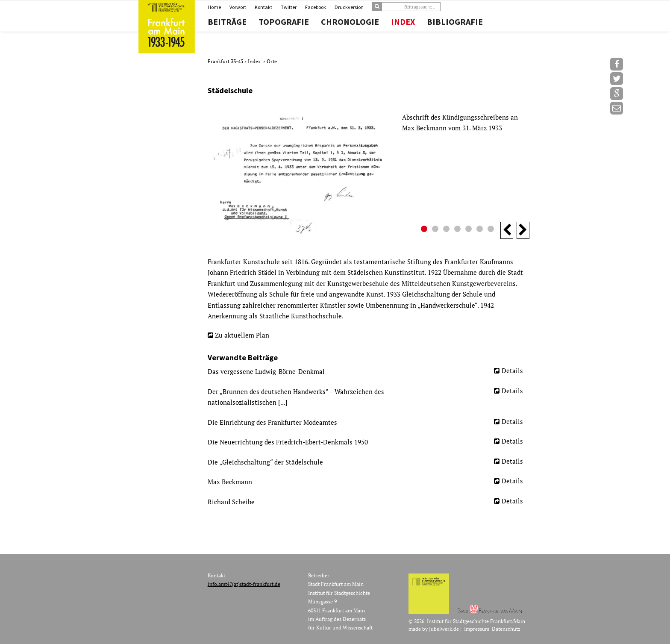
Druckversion (349, 7)
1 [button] (425, 230)
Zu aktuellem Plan (242, 335)
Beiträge (227, 22)
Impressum (477, 629)
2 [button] (436, 230)
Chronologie (350, 22)
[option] (369, 176)
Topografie (284, 22)
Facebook (316, 7)
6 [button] (481, 230)
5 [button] (470, 230)
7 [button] (492, 230)
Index (403, 22)
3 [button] (447, 230)
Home (214, 7)
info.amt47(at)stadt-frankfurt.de (244, 584)
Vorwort (238, 7)
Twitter (289, 7)
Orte (272, 61)
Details (512, 371)
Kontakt (263, 7)
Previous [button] (507, 230)
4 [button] (458, 230)
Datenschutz (506, 629)
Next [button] (523, 230)
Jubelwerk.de (444, 629)
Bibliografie (455, 22)
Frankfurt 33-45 (226, 61)
